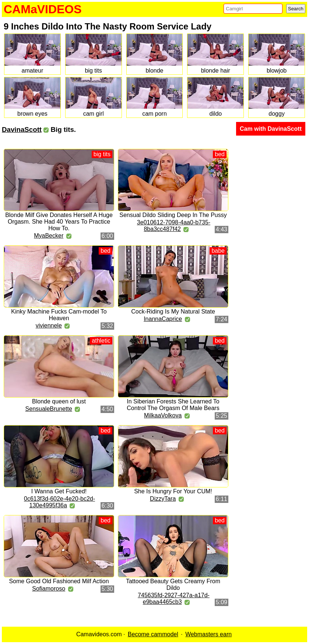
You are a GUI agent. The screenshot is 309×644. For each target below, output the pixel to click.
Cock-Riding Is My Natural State (173, 311)
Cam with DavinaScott (271, 129)
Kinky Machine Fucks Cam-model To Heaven (59, 315)
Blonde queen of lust (59, 401)
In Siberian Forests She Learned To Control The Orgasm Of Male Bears (173, 405)
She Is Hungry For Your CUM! (173, 491)
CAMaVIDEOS (43, 9)
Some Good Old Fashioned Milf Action (59, 581)
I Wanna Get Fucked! (59, 491)
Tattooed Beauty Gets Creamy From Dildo (173, 584)
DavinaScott (22, 129)
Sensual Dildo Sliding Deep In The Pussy (173, 215)
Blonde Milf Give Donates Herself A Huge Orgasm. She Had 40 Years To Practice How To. (59, 222)
